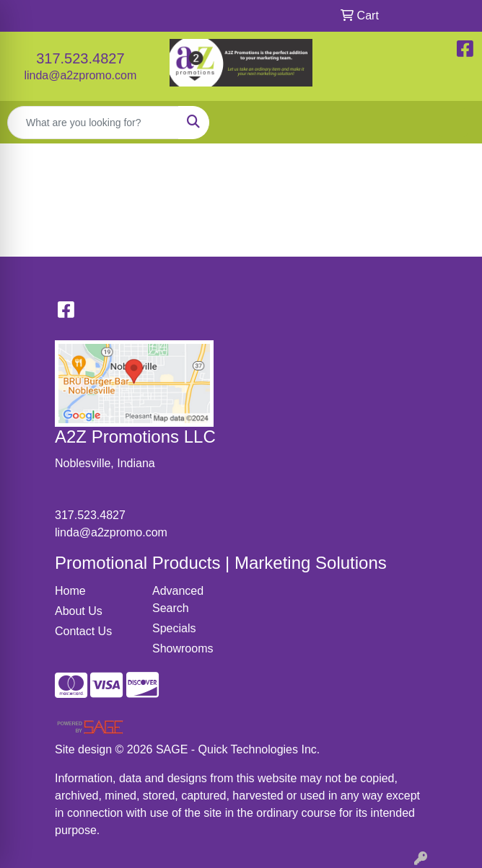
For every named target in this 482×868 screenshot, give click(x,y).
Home (70, 591)
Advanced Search (178, 599)
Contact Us (83, 631)
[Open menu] (453, 123)
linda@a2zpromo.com (80, 75)
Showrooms (183, 648)
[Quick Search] (93, 123)
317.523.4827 (80, 58)
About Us (79, 611)
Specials (174, 628)
